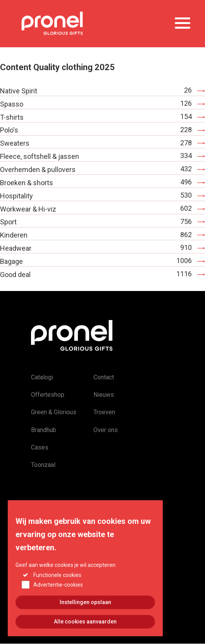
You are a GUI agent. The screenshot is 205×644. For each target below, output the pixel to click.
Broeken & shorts (27, 183)
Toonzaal (43, 465)
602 (186, 208)
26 (188, 90)
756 (186, 221)
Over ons (106, 430)
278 (186, 143)
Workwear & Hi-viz (28, 209)
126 (186, 103)
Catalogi (42, 377)
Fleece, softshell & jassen (40, 156)
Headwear (16, 248)
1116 (184, 274)
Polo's (9, 130)
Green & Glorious (54, 412)
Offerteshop (48, 395)
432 (186, 169)
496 (186, 182)
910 (186, 247)
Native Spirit (19, 91)
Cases (40, 447)
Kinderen (14, 235)
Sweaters (15, 143)
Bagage (11, 261)
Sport (8, 222)
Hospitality (16, 196)
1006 (184, 261)
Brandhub (44, 430)
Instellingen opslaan (85, 615)
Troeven (104, 412)
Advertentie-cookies (58, 598)
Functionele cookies (57, 587)
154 (186, 116)
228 (186, 130)
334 (186, 156)
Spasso (12, 104)
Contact (104, 377)
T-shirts (12, 117)
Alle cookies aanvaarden (85, 634)
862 (186, 235)
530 (186, 195)
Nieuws (104, 395)
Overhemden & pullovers (38, 170)
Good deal (15, 275)
